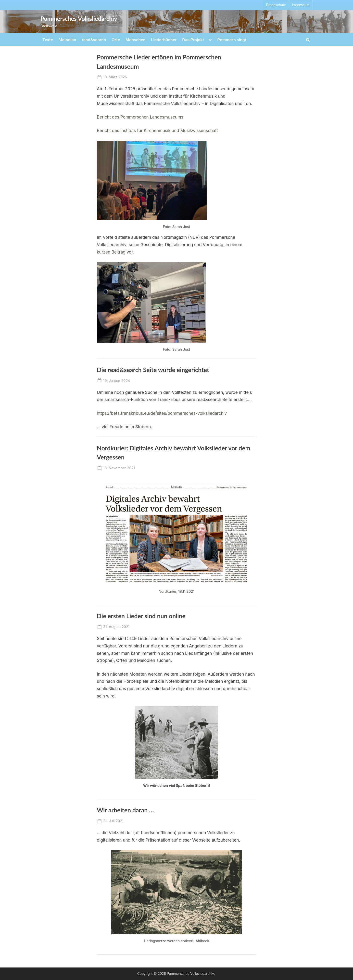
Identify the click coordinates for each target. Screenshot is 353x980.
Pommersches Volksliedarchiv (79, 19)
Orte (116, 40)
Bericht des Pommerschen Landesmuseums (140, 117)
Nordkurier (167, 591)
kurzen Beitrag (111, 252)
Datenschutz (276, 5)
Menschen (136, 40)
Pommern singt (232, 40)
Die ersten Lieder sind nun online (141, 616)
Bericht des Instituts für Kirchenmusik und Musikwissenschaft (157, 131)
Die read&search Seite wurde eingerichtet (153, 370)
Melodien (67, 40)
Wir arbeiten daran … (125, 810)
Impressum (301, 5)
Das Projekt (193, 40)
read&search (94, 40)
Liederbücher (164, 40)
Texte (48, 40)
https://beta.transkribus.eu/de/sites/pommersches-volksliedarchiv (162, 413)
